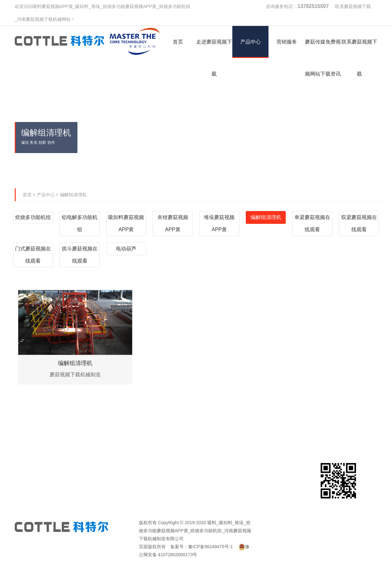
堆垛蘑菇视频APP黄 (219, 223)
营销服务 (227, 416)
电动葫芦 (126, 249)
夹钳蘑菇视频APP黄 (173, 223)
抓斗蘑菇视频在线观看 (80, 255)
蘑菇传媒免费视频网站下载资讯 (289, 426)
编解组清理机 (73, 195)
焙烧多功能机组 (33, 217)
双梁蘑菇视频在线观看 (359, 223)
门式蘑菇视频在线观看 (33, 255)
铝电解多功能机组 (80, 223)
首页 (27, 195)
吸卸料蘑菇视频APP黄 (126, 223)
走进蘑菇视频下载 (103, 416)
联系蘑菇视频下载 (353, 6)
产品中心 (46, 195)
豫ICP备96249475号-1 (211, 547)
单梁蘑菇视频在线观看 (312, 223)
